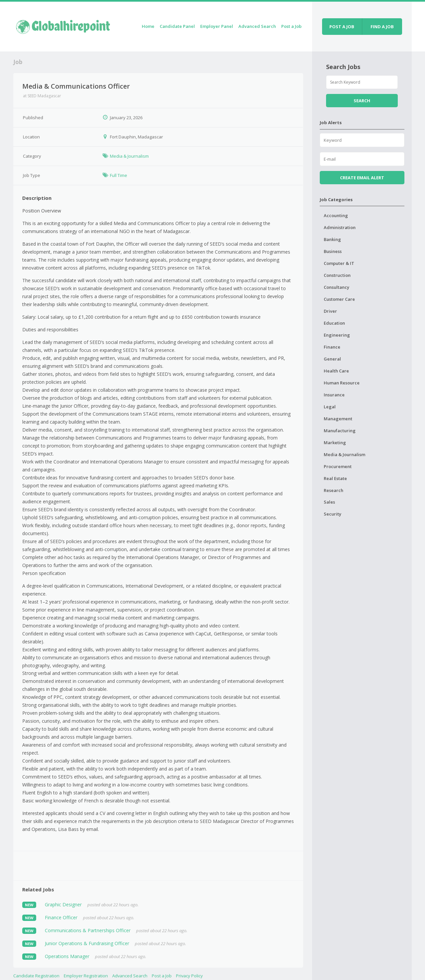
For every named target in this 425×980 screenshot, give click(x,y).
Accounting (336, 215)
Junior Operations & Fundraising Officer (87, 943)
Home (148, 26)
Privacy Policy (189, 976)
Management (338, 419)
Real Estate (335, 478)
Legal (330, 407)
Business (333, 251)
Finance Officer (61, 917)
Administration (340, 227)
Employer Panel (217, 26)
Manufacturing (340, 431)
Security (333, 514)
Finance (332, 347)
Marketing (335, 443)
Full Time (119, 175)
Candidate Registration (36, 976)
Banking (332, 239)
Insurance (334, 395)
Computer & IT (339, 263)
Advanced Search (257, 26)
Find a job (382, 27)
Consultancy (337, 287)
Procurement (338, 466)
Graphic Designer (63, 904)
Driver (330, 311)
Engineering (337, 335)
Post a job (342, 27)
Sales (329, 502)
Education (334, 323)
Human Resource (342, 383)
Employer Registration (86, 976)
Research (334, 490)
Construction (337, 275)
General (332, 359)
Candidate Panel (177, 26)
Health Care (336, 371)
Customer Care (339, 299)
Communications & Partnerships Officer (88, 930)
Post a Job (291, 26)
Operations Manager (67, 956)
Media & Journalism (129, 156)
